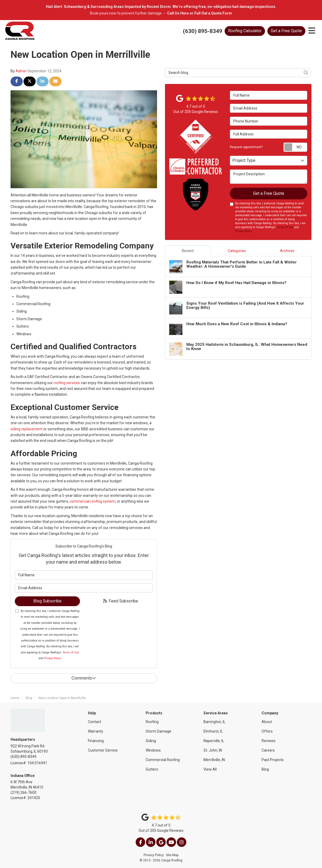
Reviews (269, 741)
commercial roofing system (93, 501)
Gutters (152, 769)
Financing (96, 741)
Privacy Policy (52, 658)
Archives (287, 251)
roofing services (67, 383)
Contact (94, 722)
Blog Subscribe (47, 601)
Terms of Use (71, 652)
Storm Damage (158, 731)
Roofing (152, 722)
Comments (84, 678)
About (267, 722)
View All (210, 769)
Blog (265, 769)
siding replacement (27, 429)
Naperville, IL (214, 741)
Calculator (245, 31)
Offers (267, 731)
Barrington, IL (214, 722)
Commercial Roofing (163, 760)
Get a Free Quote (286, 31)
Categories (237, 251)
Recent (188, 251)
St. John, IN (213, 750)
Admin (21, 71)
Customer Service (103, 750)
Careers (268, 750)
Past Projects (273, 760)
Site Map (172, 855)
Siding (151, 741)
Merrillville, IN (214, 760)
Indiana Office (23, 776)
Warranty (96, 731)
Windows (153, 750)
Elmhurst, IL (213, 731)
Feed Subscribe (120, 601)
